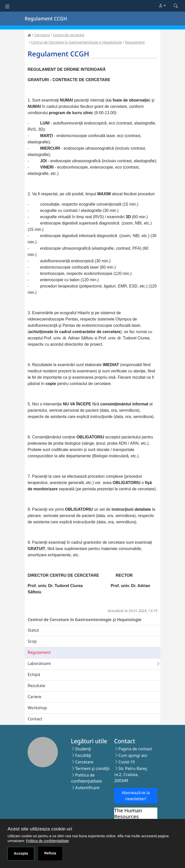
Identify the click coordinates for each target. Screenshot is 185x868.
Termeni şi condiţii (92, 768)
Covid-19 (127, 762)
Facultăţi (83, 755)
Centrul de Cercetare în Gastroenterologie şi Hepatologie (76, 42)
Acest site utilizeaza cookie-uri (40, 829)
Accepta (21, 853)
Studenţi (83, 749)
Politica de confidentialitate (48, 841)
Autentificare (87, 788)
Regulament (135, 42)
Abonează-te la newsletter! (136, 796)
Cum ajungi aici (133, 755)
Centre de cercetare (68, 35)
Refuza (50, 853)
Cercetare (42, 35)
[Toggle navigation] (7, 6)
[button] (162, 6)
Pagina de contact (135, 749)
